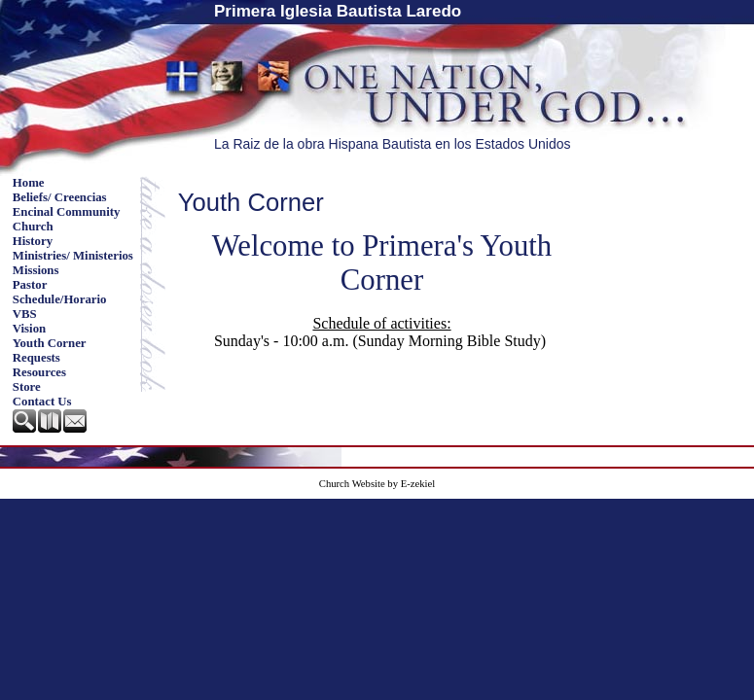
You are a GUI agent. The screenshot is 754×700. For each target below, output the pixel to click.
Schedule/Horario (60, 299)
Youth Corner (50, 343)
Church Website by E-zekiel (377, 484)
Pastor (30, 285)
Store (27, 387)
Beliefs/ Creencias (60, 197)
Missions (36, 270)
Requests (36, 358)
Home (29, 183)
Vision (29, 329)
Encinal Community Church (67, 219)
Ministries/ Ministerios (73, 256)
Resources (39, 372)
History (33, 241)
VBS (25, 314)
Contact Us (42, 402)
